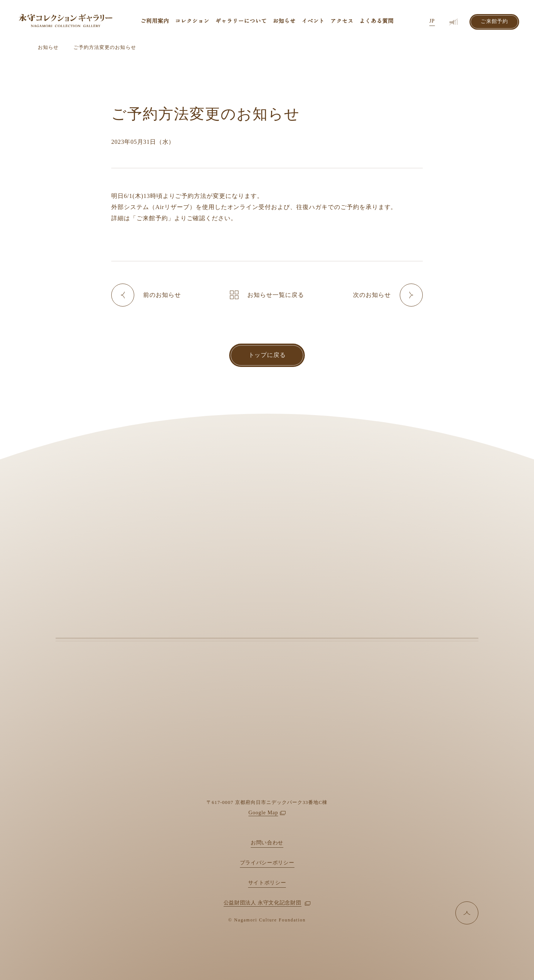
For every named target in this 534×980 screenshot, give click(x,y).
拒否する (472, 963)
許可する (415, 963)
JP (432, 21)
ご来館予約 (494, 21)
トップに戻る (267, 355)
